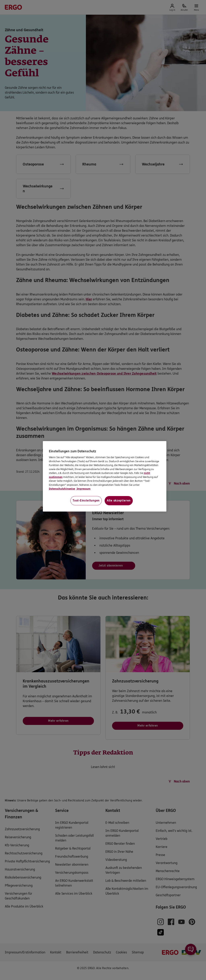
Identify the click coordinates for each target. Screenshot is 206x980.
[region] (105, 476)
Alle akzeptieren (119, 501)
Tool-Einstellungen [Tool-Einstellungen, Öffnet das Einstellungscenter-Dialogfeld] (86, 501)
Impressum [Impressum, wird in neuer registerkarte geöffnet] (83, 489)
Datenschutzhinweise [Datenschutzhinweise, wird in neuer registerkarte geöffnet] (62, 489)
